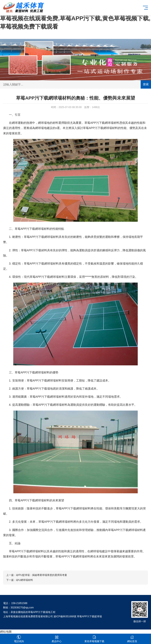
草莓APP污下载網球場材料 (102, 123)
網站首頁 (132, 639)
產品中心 (57, 639)
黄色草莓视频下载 (94, 639)
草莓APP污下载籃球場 (89, 616)
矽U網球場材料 (25, 580)
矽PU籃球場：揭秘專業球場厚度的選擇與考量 (42, 575)
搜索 (146, 84)
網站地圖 (6, 632)
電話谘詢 (19, 639)
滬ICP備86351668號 (65, 616)
